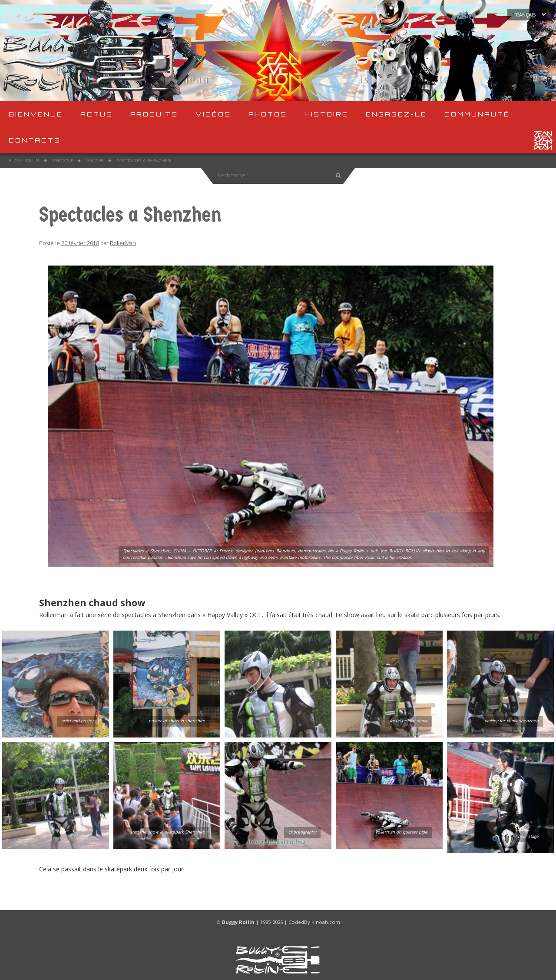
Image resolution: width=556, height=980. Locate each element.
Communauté (477, 114)
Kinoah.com (326, 922)
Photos (268, 114)
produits (154, 114)
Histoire (326, 114)
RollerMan (123, 243)
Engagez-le (396, 114)
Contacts (35, 140)
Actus (97, 114)
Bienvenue (36, 114)
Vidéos (213, 114)
